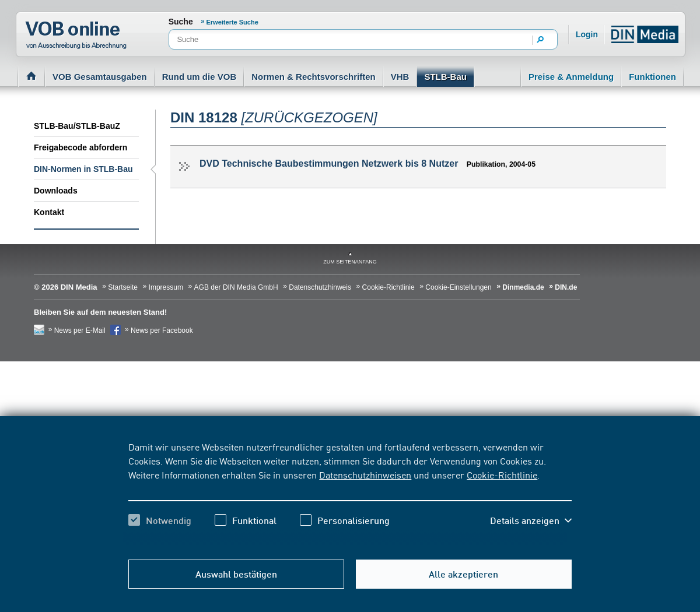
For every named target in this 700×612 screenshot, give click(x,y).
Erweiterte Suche (232, 22)
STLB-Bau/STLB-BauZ (77, 126)
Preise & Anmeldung (571, 77)
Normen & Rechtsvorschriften (314, 77)
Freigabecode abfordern (80, 147)
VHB (400, 77)
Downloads (56, 191)
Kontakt (49, 212)
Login (587, 34)
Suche (181, 22)
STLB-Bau (445, 77)
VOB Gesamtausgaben (100, 77)
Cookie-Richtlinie (502, 474)
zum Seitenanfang (350, 262)
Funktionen (652, 77)
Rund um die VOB (199, 77)
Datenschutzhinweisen (365, 474)
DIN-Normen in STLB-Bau (83, 169)
